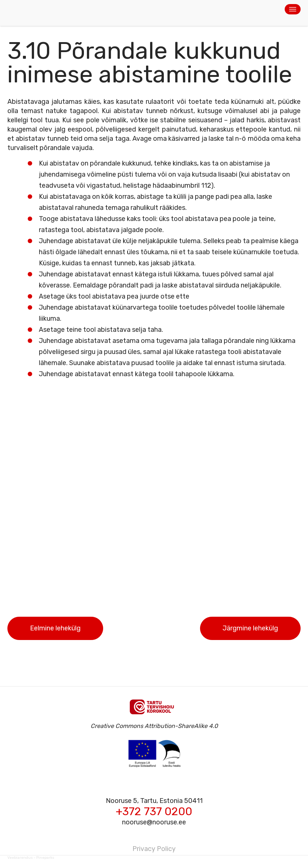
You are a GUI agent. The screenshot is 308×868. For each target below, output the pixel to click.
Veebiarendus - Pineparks (31, 858)
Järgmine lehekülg (250, 628)
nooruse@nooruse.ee (154, 822)
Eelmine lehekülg (55, 628)
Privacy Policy (154, 849)
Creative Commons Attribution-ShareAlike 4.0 (154, 726)
